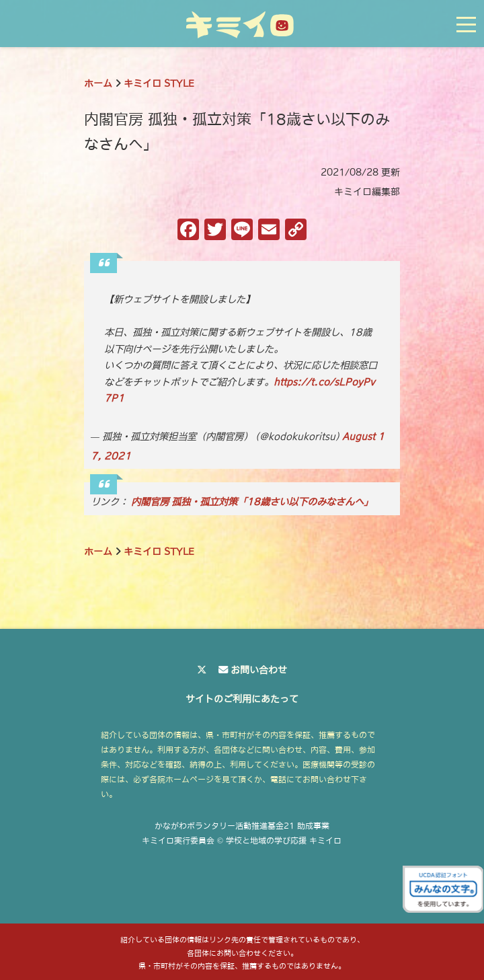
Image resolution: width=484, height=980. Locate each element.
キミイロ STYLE (159, 83)
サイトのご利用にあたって (242, 699)
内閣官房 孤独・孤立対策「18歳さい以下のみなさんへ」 (252, 502)
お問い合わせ (259, 670)
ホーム (98, 83)
